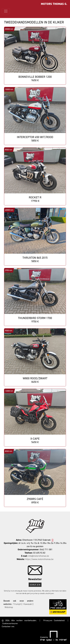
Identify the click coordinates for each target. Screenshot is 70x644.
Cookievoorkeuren (10, 623)
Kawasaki (28, 604)
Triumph (17, 604)
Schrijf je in (35, 585)
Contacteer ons (8, 626)
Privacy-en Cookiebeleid (54, 620)
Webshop (9, 607)
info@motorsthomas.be (39, 556)
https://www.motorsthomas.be (39, 559)
